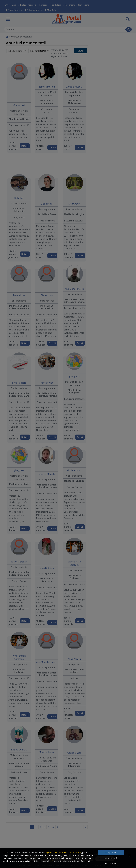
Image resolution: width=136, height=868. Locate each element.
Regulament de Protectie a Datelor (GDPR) (63, 853)
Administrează (111, 858)
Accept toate (111, 853)
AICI (51, 861)
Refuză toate (111, 864)
